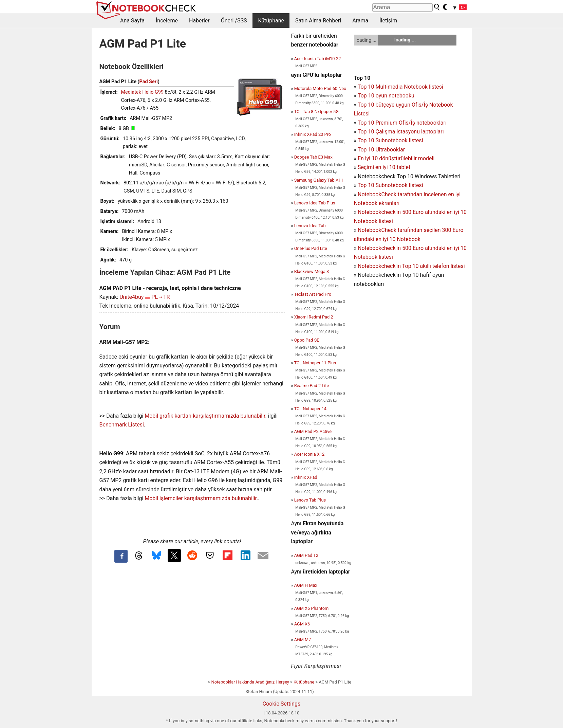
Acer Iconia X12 (309, 454)
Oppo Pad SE (307, 340)
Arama (360, 21)
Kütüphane (271, 21)
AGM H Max (306, 585)
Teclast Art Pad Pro (313, 294)
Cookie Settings (282, 704)
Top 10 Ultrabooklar (381, 150)
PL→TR (161, 297)
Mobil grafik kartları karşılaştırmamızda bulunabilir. (206, 416)
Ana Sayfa (132, 21)
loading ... (366, 40)
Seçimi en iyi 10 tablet (384, 167)
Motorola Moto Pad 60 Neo (320, 88)
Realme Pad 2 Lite (312, 386)
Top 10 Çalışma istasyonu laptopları (401, 132)
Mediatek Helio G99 (143, 92)
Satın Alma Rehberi (318, 21)
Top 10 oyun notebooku (386, 96)
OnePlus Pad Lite (311, 248)
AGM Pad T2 (306, 555)
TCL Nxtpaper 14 (310, 409)
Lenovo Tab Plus (310, 500)
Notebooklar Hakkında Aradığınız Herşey (250, 682)
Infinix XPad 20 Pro (313, 134)
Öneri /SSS (234, 21)
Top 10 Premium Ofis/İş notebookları (402, 123)
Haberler (199, 21)
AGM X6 (302, 624)
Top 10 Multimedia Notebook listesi (400, 87)
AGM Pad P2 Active (313, 431)
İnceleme (167, 21)
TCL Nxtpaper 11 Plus (315, 363)
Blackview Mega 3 (312, 271)
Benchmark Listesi (122, 425)
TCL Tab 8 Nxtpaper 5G (316, 112)
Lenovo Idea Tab (310, 226)
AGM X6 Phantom (311, 608)
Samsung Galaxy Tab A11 (319, 180)
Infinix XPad (306, 477)
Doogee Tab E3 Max (313, 157)
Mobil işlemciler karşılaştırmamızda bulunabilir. (201, 498)
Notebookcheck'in (380, 248)
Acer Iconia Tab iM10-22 (318, 59)
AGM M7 (303, 640)
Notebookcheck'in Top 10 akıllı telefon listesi (411, 266)
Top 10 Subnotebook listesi (390, 140)
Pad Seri (149, 82)
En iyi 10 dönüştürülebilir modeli (396, 158)
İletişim (388, 21)
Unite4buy (132, 297)
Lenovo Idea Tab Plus (315, 203)
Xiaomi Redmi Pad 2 (314, 317)
